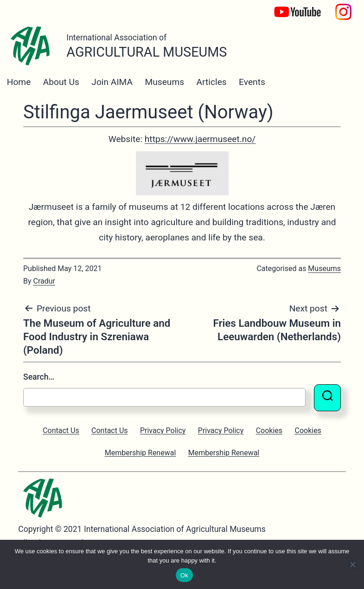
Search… (39, 377)
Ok (184, 575)
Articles (212, 82)
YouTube (290, 7)
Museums (164, 82)
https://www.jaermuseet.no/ (200, 139)
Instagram (344, 7)
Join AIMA (112, 82)
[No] (352, 564)
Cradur (45, 281)
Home (19, 82)
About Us (61, 82)
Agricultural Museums (147, 52)
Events (252, 82)
